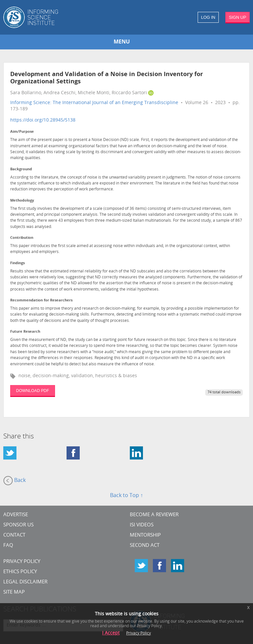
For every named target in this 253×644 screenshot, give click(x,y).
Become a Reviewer (154, 515)
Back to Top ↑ (126, 496)
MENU (122, 42)
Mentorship (145, 535)
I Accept (111, 633)
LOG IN (208, 17)
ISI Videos (142, 525)
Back (14, 481)
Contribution (22, 238)
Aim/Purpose (22, 132)
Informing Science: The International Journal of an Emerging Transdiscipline (94, 103)
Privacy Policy (22, 562)
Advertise (16, 515)
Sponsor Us (18, 525)
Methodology (22, 201)
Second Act (145, 546)
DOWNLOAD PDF (33, 391)
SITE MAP (14, 592)
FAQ (8, 546)
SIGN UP (238, 17)
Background (21, 169)
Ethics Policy (20, 572)
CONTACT (14, 535)
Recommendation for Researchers (41, 301)
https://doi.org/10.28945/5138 (43, 120)
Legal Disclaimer (25, 582)
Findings (17, 263)
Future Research (25, 332)
